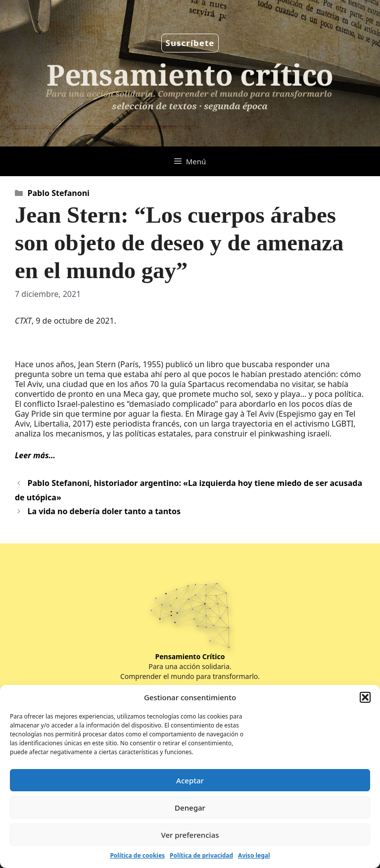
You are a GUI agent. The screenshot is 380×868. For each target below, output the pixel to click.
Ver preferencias (190, 835)
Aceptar (190, 780)
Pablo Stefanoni (59, 193)
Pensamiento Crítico (190, 656)
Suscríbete (190, 43)
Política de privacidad (201, 855)
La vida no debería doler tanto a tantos (104, 511)
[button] (365, 697)
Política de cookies (137, 855)
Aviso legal (254, 855)
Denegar (190, 808)
